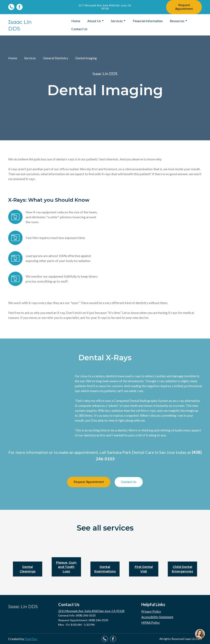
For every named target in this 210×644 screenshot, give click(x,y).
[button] (11, 7)
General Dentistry (56, 58)
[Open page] (28, 557)
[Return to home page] (26, 25)
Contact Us (79, 29)
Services (117, 21)
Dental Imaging (86, 58)
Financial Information (148, 21)
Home (76, 21)
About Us (94, 21)
